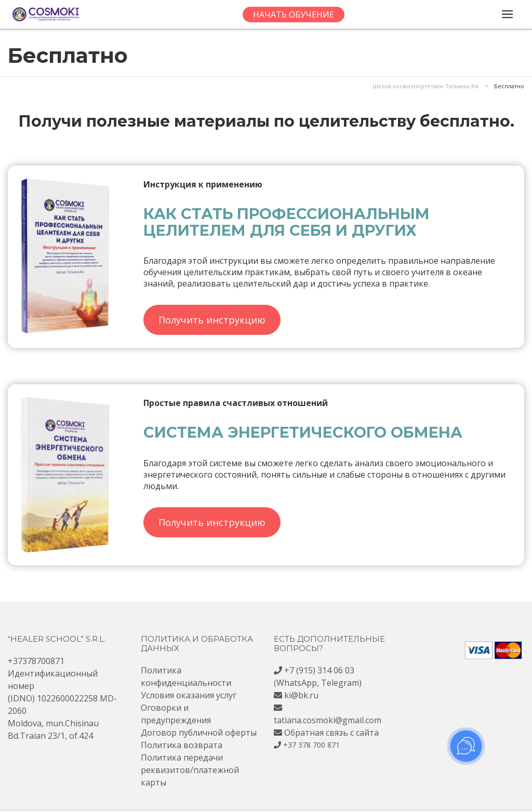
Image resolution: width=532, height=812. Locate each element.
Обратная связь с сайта (331, 733)
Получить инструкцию (212, 320)
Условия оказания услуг (189, 695)
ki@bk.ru (301, 695)
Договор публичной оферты (199, 733)
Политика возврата (182, 745)
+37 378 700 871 (311, 745)
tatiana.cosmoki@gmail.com (328, 720)
